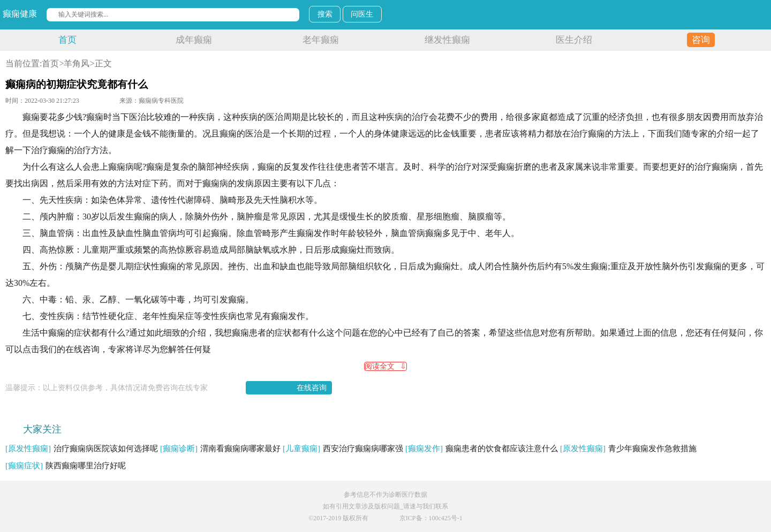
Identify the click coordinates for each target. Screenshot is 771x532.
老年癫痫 (321, 40)
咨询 (701, 40)
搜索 (325, 14)
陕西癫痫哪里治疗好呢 (66, 466)
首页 (67, 40)
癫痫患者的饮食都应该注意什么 (482, 449)
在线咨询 (312, 388)
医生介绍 (574, 40)
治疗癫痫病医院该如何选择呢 (82, 449)
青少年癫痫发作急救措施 (628, 449)
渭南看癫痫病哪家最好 (220, 449)
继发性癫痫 (447, 40)
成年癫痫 (194, 40)
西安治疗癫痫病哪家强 (343, 449)
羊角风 (77, 63)
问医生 (362, 14)
